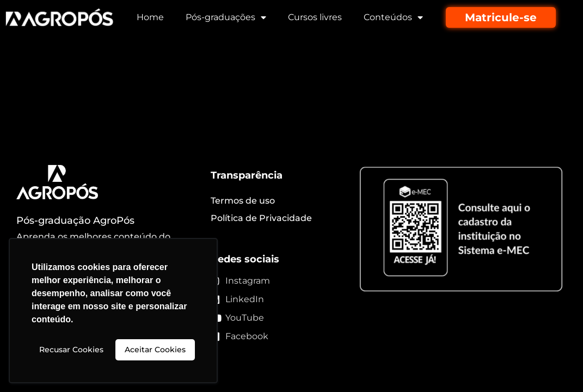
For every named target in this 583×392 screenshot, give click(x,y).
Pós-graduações (226, 17)
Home (150, 17)
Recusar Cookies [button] (71, 350)
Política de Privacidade (261, 218)
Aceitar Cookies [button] (155, 350)
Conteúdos (393, 17)
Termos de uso (243, 201)
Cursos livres (315, 17)
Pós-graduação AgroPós (75, 220)
